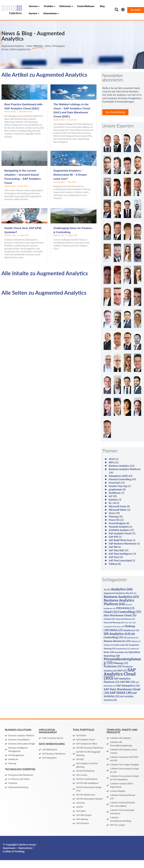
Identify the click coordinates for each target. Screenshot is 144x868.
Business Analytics (119, 474)
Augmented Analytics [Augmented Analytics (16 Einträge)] (116, 601)
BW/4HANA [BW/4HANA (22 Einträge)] (125, 616)
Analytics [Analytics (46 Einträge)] (122, 597)
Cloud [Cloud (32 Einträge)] (111, 620)
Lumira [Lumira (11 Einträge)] (135, 657)
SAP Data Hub (116, 558)
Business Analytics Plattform (125, 477)
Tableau (113, 572)
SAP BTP (114, 545)
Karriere (113, 507)
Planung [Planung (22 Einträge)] (121, 671)
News (112, 521)
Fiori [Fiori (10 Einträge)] (128, 631)
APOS (112, 467)
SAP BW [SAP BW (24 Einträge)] (128, 690)
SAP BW (113, 555)
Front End (114, 491)
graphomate (116, 497)
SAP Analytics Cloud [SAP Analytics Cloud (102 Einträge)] (120, 682)
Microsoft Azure (118, 514)
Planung (113, 524)
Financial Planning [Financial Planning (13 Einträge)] (114, 630)
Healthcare (115, 501)
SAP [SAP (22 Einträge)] (122, 678)
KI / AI (112, 511)
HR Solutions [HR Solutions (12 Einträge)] (131, 646)
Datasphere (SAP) (118, 484)
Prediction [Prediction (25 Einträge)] (113, 674)
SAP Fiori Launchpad (120, 568)
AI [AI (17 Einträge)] (107, 597)
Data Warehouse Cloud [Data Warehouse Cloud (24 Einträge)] (120, 623)
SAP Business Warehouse (123, 551)
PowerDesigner (117, 531)
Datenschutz (25, 856)
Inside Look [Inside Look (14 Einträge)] (121, 653)
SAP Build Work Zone (120, 548)
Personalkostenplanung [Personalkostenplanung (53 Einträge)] (122, 669)
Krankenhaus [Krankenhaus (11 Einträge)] (123, 657)
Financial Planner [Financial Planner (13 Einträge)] (125, 627)
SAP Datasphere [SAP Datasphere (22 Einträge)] (128, 694)
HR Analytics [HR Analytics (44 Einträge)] (117, 642)
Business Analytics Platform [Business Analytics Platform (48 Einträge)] (119, 610)
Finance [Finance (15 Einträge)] (109, 627)
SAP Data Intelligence (121, 562)
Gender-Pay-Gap (118, 494)
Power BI (114, 528)
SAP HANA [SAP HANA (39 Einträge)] (121, 701)
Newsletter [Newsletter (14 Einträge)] (121, 660)
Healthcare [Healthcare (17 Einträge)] (131, 638)
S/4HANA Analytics (119, 538)
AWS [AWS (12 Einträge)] (133, 601)
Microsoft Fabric (118, 518)
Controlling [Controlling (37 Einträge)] (130, 620)
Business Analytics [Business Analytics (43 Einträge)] (121, 605)
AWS (111, 470)
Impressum (9, 856)
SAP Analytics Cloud (120, 541)
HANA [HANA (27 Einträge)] (116, 638)
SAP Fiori (114, 565)
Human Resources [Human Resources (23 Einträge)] (117, 649)
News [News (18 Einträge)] (109, 660)
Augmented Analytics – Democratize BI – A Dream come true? (70, 183)
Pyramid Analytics (119, 535)
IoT (111, 504)
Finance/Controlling (120, 487)
